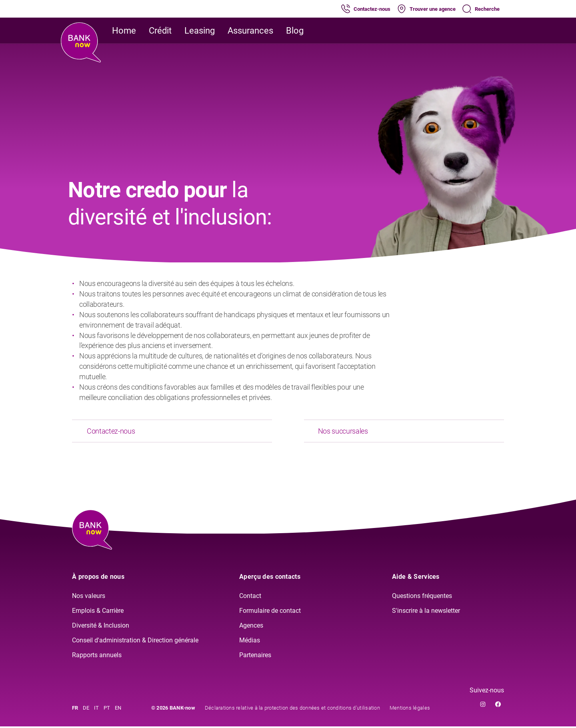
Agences (251, 627)
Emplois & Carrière (98, 612)
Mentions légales (410, 709)
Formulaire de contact (270, 612)
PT (107, 709)
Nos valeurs (89, 597)
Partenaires (255, 656)
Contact (250, 597)
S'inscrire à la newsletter (426, 612)
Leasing (200, 31)
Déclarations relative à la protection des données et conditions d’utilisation (292, 709)
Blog (295, 31)
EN (118, 709)
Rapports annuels (97, 656)
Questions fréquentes (422, 597)
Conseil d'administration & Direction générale (135, 642)
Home (124, 31)
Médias (250, 642)
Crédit (160, 31)
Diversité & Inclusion (101, 627)
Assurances (250, 31)
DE (86, 709)
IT (96, 709)
